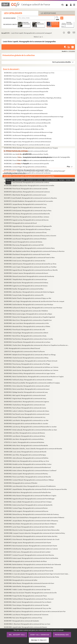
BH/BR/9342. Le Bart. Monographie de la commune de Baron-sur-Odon (26, 104)
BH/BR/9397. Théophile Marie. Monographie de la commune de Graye (26, 279)
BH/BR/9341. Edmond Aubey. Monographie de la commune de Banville (26, 101)
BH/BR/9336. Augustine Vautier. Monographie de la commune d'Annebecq (27, 82)
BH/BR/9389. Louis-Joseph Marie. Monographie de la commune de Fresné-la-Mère (29, 257)
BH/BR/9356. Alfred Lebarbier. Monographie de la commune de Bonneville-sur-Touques (31, 148)
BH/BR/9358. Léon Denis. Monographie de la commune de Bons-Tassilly (26, 154)
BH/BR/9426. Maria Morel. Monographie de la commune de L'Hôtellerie (26, 311)
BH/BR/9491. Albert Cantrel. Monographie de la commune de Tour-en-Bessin (28, 602)
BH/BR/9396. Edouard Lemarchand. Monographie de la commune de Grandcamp (29, 276)
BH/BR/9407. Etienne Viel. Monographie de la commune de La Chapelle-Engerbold (29, 317)
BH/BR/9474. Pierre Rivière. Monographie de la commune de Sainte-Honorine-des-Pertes (32, 577)
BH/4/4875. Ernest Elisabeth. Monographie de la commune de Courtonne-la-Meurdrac (31, 198)
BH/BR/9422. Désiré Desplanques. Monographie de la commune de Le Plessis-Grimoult (31, 361)
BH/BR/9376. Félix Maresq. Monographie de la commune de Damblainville (27, 214)
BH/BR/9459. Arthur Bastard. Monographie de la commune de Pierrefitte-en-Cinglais (30, 496)
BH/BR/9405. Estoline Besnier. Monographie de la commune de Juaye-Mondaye (29, 304)
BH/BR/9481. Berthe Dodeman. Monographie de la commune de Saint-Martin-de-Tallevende (32, 564)
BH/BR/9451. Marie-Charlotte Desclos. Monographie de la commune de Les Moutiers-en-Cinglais (34, 377)
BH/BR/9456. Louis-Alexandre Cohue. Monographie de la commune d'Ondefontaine (30, 486)
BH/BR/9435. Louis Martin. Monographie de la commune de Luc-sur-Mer (26, 420)
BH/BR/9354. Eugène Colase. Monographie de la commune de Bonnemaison (28, 142)
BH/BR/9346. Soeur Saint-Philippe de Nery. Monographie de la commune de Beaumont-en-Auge (34, 117)
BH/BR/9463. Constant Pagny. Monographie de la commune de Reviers (26, 508)
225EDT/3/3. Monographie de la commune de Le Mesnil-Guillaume (24, 351)
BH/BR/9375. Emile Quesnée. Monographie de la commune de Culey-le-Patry (28, 211)
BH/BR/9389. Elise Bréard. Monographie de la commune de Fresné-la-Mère (27, 254)
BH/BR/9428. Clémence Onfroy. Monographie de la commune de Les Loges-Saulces (30, 373)
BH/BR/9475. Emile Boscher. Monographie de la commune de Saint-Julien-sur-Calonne (31, 549)
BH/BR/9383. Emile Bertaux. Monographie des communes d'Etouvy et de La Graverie (30, 236)
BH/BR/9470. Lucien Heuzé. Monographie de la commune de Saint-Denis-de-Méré (29, 527)
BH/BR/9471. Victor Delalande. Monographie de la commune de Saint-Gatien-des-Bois (31, 536)
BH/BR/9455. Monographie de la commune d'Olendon (21, 483)
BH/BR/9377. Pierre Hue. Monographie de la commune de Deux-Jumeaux (27, 217)
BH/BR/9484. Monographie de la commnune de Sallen (21, 580)
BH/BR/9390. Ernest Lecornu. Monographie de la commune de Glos (25, 261)
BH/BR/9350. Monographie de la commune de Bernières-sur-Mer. (24, 129)
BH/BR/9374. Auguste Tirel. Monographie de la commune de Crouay (25, 207)
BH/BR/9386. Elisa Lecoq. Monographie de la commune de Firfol (24, 245)
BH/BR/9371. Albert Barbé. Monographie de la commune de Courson (25, 195)
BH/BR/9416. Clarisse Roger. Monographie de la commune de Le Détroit (26, 333)
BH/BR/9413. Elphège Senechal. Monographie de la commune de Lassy (26, 392)
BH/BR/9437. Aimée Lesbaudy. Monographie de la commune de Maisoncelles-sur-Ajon (31, 430)
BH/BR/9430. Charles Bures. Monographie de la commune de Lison (25, 405)
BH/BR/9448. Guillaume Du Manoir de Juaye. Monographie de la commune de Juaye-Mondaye (33, 308)
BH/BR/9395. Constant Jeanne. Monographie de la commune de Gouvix (26, 273)
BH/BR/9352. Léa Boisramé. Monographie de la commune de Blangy (25, 135)
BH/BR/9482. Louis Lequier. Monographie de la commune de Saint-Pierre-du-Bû (29, 571)
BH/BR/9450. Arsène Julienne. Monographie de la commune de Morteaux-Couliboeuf (30, 470)
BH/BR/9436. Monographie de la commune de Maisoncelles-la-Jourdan (26, 423)
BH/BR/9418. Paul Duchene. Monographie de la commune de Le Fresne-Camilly (28, 339)
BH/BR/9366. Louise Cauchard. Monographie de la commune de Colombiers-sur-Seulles (31, 179)
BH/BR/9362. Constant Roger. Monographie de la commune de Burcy (25, 167)
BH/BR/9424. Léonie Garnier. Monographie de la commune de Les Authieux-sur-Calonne (31, 370)
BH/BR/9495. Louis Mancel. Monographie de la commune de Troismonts (26, 615)
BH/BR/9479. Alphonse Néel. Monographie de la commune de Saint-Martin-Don (29, 568)
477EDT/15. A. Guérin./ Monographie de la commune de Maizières (24, 442)
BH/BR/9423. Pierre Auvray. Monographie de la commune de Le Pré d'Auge (27, 364)
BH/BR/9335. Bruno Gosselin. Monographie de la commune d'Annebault (26, 79)
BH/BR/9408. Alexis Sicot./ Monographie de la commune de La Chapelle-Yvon (28, 320)
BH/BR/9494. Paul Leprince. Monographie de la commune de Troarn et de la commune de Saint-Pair (35, 611)
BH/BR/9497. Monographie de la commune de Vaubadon (22, 621)
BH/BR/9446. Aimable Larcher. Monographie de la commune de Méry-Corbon (28, 464)
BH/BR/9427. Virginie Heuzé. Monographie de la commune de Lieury (25, 398)
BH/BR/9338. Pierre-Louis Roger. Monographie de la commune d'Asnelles (27, 88)
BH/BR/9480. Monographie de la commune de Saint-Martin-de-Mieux (25, 561)
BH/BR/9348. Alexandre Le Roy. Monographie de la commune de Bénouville (27, 123)
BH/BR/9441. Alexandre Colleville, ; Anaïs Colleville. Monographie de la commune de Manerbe (33, 449)
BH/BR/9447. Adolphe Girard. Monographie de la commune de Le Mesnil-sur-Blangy (30, 355)
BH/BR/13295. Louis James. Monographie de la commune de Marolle (25, 452)
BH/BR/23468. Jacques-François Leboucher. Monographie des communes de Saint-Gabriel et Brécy (35, 533)
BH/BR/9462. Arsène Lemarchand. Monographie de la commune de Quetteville (28, 505)
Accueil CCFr (6, 33)
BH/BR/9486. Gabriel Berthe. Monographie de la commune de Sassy (25, 586)
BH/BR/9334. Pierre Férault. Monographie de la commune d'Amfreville (26, 76)
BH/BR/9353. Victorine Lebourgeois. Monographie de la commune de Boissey (28, 138)
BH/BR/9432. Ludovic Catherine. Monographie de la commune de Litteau (27, 411)
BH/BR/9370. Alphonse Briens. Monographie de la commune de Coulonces (27, 192)
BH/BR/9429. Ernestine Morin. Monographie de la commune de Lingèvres (27, 402)
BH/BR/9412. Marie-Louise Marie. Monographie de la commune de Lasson (27, 389)
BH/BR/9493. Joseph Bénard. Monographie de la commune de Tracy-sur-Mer (28, 608)
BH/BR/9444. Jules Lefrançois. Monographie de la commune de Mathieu (26, 458)
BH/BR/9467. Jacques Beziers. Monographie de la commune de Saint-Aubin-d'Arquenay (31, 521)
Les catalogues (13, 13)
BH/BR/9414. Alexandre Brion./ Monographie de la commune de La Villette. (27, 326)
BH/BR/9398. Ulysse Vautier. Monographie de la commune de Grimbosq (26, 283)
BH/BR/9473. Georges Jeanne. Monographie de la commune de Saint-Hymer (28, 543)
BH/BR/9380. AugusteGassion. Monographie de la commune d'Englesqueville (28, 226)
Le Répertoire (48, 13)
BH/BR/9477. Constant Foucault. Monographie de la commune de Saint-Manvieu (29, 555)
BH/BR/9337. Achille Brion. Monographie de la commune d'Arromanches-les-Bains (30, 85)
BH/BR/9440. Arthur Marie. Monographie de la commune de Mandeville (26, 445)
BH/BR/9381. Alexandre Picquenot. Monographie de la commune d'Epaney (27, 229)
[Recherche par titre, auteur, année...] (36, 18)
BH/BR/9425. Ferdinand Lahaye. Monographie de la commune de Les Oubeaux (28, 380)
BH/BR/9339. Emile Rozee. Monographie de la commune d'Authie (24, 95)
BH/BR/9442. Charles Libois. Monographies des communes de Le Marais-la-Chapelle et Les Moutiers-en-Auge (37, 345)
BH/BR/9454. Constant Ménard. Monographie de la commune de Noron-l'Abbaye (29, 480)
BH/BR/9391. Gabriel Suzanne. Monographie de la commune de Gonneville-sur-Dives (30, 264)
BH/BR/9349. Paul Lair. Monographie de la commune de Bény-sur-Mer (26, 126)
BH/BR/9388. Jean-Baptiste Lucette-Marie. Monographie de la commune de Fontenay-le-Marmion (34, 251)
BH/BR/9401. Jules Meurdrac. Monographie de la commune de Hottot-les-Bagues (29, 292)
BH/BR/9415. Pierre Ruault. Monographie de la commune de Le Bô (25, 330)
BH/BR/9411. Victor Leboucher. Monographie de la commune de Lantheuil (27, 386)
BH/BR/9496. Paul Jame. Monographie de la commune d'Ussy (23, 618)
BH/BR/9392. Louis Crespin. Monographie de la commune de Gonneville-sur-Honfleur (30, 267)
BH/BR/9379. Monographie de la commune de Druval (20, 223)
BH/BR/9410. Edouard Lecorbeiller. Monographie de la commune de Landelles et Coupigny (32, 383)
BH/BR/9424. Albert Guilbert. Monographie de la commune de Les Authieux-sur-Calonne (31, 367)
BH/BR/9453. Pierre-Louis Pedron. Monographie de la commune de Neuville (27, 477)
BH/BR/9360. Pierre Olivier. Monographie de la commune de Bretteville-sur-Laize (29, 160)
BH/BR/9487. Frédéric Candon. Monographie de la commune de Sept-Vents (27, 589)
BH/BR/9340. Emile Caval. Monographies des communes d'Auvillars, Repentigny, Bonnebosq (33, 98)
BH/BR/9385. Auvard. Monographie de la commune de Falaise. (23, 242)
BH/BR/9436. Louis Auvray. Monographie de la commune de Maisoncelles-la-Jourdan (30, 427)
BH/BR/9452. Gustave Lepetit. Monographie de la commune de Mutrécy (26, 474)
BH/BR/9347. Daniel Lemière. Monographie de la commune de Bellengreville (28, 120)
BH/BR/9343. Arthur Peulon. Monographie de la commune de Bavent (25, 107)
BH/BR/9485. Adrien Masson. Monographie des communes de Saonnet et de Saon (29, 583)
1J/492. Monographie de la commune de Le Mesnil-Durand (22, 348)
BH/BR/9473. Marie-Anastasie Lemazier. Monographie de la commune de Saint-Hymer (31, 546)
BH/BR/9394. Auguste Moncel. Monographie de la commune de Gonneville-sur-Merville (31, 270)
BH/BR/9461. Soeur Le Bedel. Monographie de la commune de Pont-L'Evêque (28, 502)
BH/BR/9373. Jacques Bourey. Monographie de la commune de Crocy (25, 204)
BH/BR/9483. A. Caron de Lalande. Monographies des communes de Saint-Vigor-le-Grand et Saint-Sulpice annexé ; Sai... (37, 574)
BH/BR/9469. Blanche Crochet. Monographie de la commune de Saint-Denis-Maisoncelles (32, 530)
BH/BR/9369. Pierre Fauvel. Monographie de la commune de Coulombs (26, 189)
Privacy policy (39, 640)
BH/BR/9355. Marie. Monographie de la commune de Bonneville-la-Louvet (27, 145)
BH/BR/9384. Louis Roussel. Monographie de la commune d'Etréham (25, 239)
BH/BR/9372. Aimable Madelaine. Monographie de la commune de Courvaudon (29, 201)
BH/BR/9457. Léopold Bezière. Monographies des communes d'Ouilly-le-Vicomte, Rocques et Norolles (35, 489)
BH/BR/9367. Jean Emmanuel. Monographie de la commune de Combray (27, 182)
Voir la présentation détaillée (62, 62)
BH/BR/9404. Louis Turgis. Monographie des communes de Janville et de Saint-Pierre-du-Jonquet (34, 301)
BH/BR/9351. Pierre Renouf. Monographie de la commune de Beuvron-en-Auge (28, 132)
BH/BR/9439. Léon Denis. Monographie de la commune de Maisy (24, 439)
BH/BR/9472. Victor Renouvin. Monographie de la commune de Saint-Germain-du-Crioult (32, 539)
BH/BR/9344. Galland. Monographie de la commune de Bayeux (23, 110)
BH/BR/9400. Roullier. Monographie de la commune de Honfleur (24, 289)
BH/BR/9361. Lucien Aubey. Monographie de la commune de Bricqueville (26, 164)
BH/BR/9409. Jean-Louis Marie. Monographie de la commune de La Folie (26, 323)
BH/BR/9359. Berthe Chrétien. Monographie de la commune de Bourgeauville (28, 157)
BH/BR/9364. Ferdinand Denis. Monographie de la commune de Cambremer (27, 173)
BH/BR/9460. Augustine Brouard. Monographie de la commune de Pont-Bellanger (29, 499)
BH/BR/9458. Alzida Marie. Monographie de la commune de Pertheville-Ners (28, 492)
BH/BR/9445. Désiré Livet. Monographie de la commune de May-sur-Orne (27, 461)
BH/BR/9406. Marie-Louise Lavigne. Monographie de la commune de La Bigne (28, 314)
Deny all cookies (40, 635)
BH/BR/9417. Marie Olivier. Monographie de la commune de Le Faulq (25, 336)
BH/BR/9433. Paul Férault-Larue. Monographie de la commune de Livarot (27, 414)
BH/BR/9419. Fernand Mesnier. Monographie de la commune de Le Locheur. (27, 342)
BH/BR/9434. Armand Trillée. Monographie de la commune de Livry (25, 417)
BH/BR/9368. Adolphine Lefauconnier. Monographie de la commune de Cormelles (29, 185)
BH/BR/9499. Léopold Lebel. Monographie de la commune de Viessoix (26, 627)
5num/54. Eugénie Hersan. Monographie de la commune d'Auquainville (26, 91)
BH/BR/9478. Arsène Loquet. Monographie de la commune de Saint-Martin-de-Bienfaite (31, 558)
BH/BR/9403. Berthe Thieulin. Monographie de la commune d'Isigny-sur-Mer (28, 298)
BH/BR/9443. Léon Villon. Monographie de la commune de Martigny (25, 455)
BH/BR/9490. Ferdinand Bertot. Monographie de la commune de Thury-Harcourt (29, 599)
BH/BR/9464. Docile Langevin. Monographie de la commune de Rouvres (26, 511)
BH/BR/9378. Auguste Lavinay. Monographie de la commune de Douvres (26, 220)
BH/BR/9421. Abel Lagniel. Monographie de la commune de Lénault (25, 395)
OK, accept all (17, 635)
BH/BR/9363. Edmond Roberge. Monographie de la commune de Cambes (27, 170)
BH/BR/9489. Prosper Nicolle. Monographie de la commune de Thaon (25, 596)
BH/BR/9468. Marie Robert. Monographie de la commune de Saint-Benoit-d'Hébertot (30, 524)
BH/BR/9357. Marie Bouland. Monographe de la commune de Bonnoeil (26, 151)
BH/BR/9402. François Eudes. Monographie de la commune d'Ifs (24, 295)
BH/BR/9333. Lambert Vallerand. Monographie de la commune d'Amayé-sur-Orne (29, 73)
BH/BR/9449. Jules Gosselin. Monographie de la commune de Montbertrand (27, 467)
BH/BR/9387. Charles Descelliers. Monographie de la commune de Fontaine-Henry (29, 248)
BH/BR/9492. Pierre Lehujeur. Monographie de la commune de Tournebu (26, 605)
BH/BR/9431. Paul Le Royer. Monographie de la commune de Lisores (25, 408)
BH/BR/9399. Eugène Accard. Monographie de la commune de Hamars (26, 286)
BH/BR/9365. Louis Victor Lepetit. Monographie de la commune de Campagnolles (29, 176)
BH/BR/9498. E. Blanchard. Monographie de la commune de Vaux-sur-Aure (27, 624)
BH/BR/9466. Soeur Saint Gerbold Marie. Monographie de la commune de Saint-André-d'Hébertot (34, 517)
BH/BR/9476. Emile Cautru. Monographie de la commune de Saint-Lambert (27, 552)
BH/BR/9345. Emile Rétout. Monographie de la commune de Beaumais (26, 113)
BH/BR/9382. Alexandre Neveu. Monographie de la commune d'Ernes (25, 232)
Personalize (62, 635)
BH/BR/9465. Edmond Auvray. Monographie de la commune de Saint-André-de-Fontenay (31, 514)
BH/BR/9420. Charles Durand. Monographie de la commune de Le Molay (26, 358)
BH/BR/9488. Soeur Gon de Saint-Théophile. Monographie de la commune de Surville (30, 593)
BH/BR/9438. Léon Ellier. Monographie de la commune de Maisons (24, 433)
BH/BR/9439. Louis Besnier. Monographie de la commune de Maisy (25, 436)
